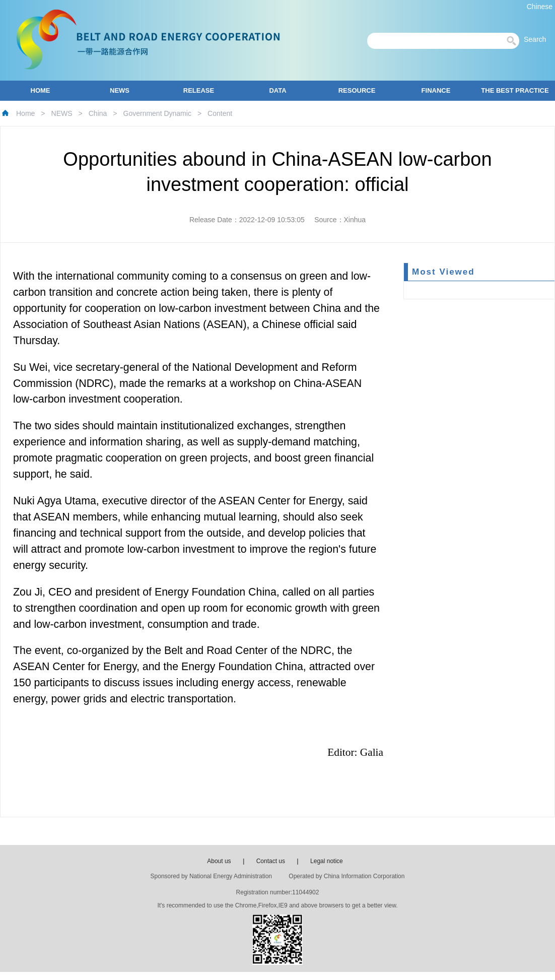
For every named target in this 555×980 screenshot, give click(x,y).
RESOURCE (357, 90)
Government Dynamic (157, 113)
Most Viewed (443, 272)
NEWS (120, 90)
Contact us (271, 861)
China (98, 113)
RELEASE (199, 90)
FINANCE (436, 90)
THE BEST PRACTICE (515, 90)
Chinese (540, 7)
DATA (277, 90)
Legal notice (327, 861)
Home (25, 113)
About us (219, 861)
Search (538, 39)
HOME (41, 90)
